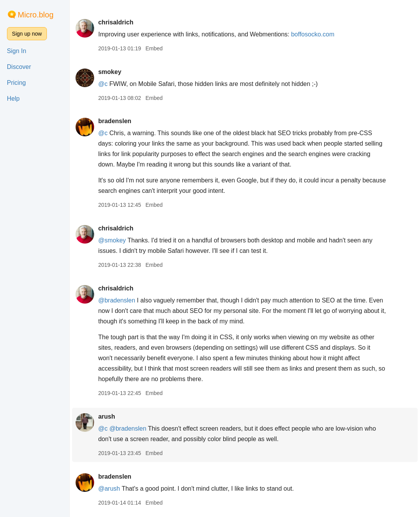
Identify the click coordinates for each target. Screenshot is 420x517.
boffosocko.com (313, 34)
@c (103, 84)
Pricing (16, 83)
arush (107, 417)
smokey (110, 72)
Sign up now (27, 34)
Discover (19, 67)
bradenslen (114, 121)
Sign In (17, 51)
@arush (109, 489)
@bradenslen (116, 300)
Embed (154, 48)
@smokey (112, 240)
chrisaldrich (116, 22)
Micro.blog (36, 15)
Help (13, 99)
